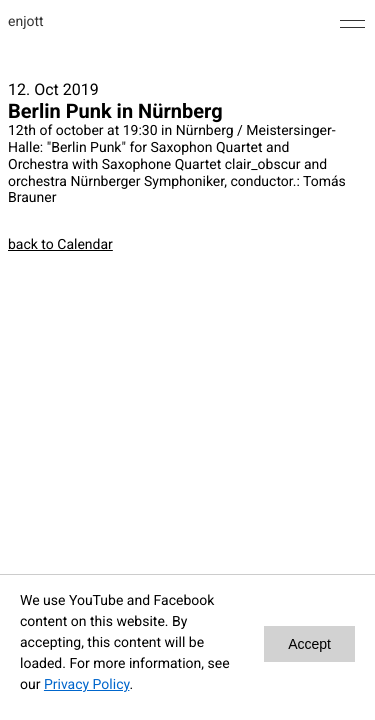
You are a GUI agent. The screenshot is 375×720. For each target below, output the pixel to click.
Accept (309, 644)
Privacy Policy (86, 685)
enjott (26, 22)
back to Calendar (60, 245)
